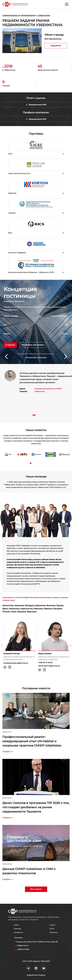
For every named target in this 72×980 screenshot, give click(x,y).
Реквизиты (18, 932)
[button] (36, 354)
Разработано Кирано (36, 975)
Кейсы (17, 925)
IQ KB (52, 929)
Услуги (52, 925)
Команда (18, 929)
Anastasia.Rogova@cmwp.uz (22, 663)
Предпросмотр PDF (36, 105)
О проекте (10, 345)
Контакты (53, 932)
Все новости (36, 889)
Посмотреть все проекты (33, 345)
